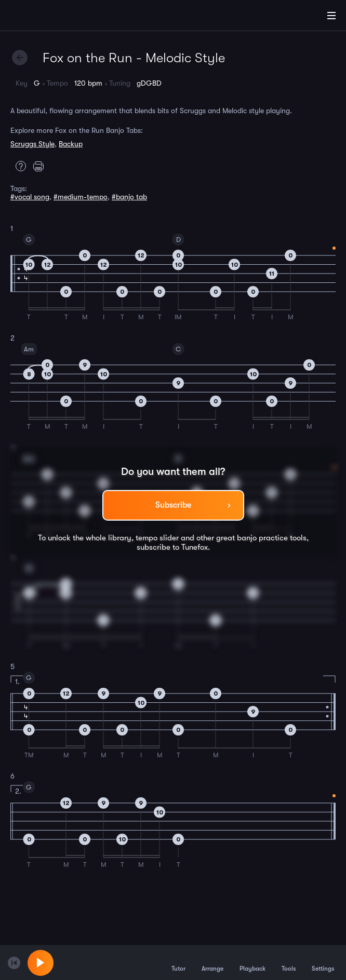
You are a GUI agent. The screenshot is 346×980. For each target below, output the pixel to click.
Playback (252, 962)
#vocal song (30, 197)
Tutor (178, 962)
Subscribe (173, 505)
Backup (71, 144)
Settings (323, 962)
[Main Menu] (331, 16)
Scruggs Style (32, 144)
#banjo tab (129, 197)
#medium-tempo (81, 197)
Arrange (212, 962)
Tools (289, 962)
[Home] (42, 17)
